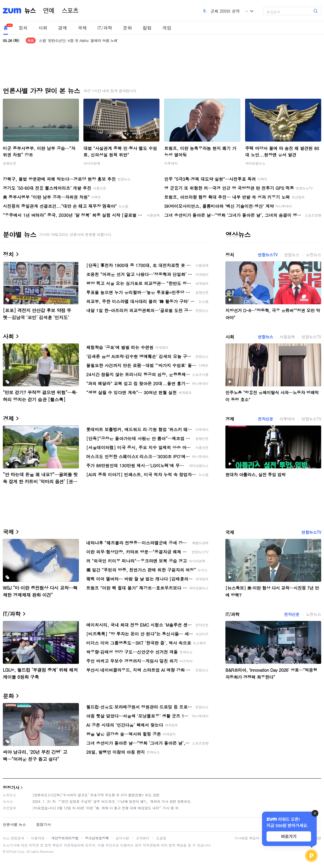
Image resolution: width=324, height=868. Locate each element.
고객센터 (143, 838)
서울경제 (287, 337)
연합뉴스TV (268, 255)
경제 (63, 28)
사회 (43, 28)
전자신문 (265, 419)
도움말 (161, 838)
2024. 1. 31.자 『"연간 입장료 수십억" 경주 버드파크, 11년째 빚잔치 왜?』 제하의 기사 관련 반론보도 (112, 801)
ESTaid (11, 852)
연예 (49, 11)
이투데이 (171, 163)
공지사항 (122, 838)
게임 (167, 28)
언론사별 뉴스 (14, 824)
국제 (82, 28)
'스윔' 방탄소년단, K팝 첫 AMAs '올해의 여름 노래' (78, 40)
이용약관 (38, 838)
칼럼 (147, 28)
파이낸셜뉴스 (255, 163)
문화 (127, 28)
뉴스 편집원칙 (14, 838)
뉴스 (30, 11)
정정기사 (11, 787)
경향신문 (10, 163)
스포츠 (70, 11)
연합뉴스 (292, 255)
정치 (23, 28)
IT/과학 (105, 28)
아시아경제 (92, 163)
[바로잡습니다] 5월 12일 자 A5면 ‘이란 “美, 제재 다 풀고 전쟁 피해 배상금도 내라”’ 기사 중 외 (106, 808)
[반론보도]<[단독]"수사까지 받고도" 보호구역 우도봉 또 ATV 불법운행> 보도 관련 (96, 795)
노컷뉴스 (314, 255)
